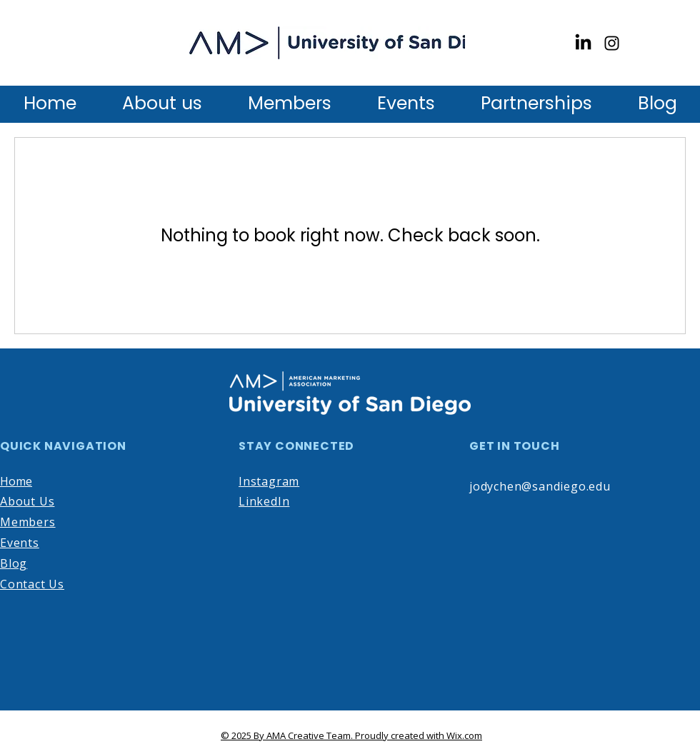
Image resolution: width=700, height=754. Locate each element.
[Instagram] (612, 43)
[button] (290, 102)
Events (20, 543)
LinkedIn (264, 501)
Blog (14, 563)
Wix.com (464, 735)
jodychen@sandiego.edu (540, 486)
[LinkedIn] (583, 43)
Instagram (269, 481)
